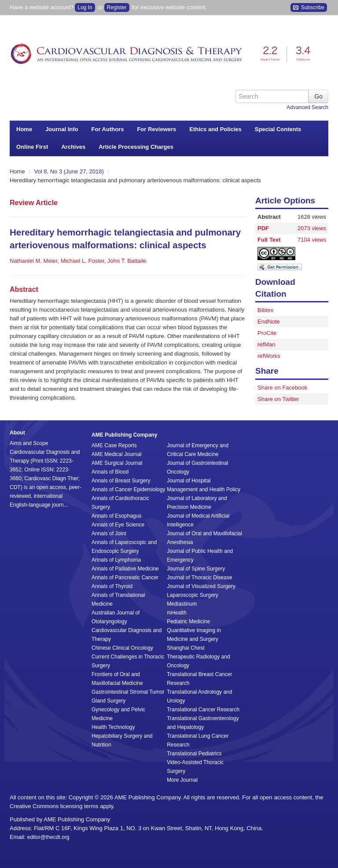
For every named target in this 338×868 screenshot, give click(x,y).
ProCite (267, 333)
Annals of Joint (109, 533)
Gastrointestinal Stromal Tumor (128, 692)
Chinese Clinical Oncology (122, 648)
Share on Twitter (278, 399)
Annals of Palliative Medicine (125, 569)
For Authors (108, 129)
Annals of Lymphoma (116, 560)
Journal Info (62, 129)
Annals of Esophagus (116, 516)
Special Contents (278, 129)
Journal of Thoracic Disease (200, 577)
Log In (85, 7)
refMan (266, 344)
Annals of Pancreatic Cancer (125, 577)
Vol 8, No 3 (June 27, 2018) (70, 171)
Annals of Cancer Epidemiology (128, 489)
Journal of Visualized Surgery (201, 586)
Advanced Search (307, 107)
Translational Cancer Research (203, 710)
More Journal (182, 780)
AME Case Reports (114, 445)
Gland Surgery (108, 701)
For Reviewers (156, 129)
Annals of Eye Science (118, 525)
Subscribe (309, 8)
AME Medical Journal (116, 454)
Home (24, 129)
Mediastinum (182, 604)
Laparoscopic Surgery (193, 595)
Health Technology (113, 727)
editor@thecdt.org (48, 837)
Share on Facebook (282, 388)
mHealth (177, 613)
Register (117, 7)
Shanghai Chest (186, 648)
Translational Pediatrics (194, 754)
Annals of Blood (110, 472)
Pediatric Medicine (188, 622)
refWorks (269, 356)
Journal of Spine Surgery (196, 569)
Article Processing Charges (136, 147)
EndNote (269, 322)
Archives (73, 147)
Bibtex (265, 310)
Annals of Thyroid (112, 586)
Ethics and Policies (215, 129)
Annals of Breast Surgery (121, 481)
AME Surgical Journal (117, 463)
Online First (32, 147)
